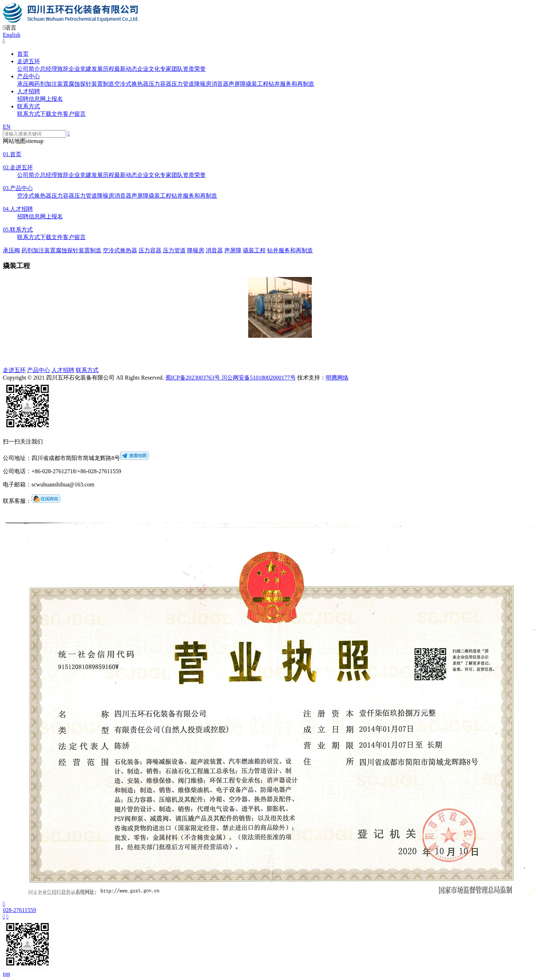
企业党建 (80, 69)
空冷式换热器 (131, 84)
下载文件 (51, 114)
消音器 (220, 84)
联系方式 (29, 106)
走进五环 (29, 61)
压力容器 (160, 84)
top (6, 974)
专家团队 (171, 69)
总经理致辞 (54, 69)
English (12, 35)
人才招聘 (29, 91)
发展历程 (103, 69)
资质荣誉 (194, 69)
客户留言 (74, 114)
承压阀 (26, 84)
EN (7, 127)
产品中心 (29, 76)
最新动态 (126, 69)
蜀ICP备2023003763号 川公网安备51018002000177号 (231, 378)
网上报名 (51, 99)
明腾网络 (337, 378)
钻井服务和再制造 (291, 84)
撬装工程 (257, 84)
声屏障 (237, 84)
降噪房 (203, 84)
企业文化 (149, 69)
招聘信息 (29, 99)
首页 (23, 54)
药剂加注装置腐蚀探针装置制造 (74, 84)
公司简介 (29, 69)
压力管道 (183, 84)
